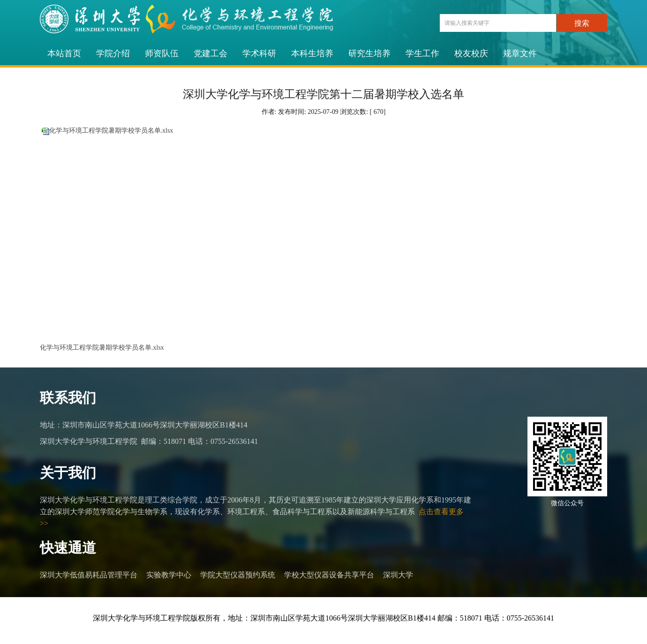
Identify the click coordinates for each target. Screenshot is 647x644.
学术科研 (259, 53)
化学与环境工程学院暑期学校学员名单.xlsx (111, 131)
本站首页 (64, 53)
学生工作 (422, 53)
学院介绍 (113, 53)
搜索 (582, 23)
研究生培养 (369, 53)
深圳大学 (398, 575)
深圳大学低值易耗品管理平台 (89, 575)
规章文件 (520, 53)
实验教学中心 (169, 575)
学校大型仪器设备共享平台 (329, 575)
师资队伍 (162, 53)
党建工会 (211, 53)
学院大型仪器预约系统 (238, 575)
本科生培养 (312, 53)
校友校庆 (471, 53)
